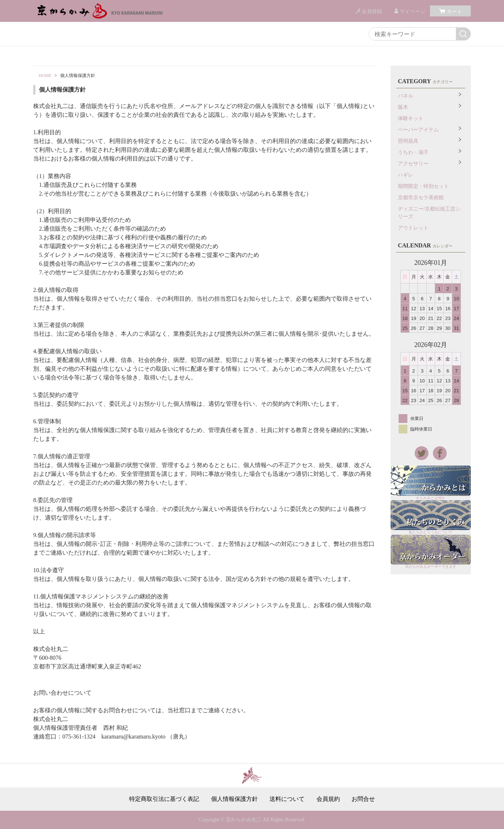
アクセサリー (413, 164)
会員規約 (328, 799)
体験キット (411, 118)
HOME (45, 76)
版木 (403, 107)
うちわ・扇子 (413, 152)
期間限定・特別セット (423, 186)
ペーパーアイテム (418, 130)
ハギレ (406, 175)
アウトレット (413, 228)
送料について (287, 799)
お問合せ (363, 799)
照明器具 (408, 141)
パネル (406, 96)
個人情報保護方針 (234, 799)
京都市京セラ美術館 (421, 198)
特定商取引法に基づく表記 (164, 799)
